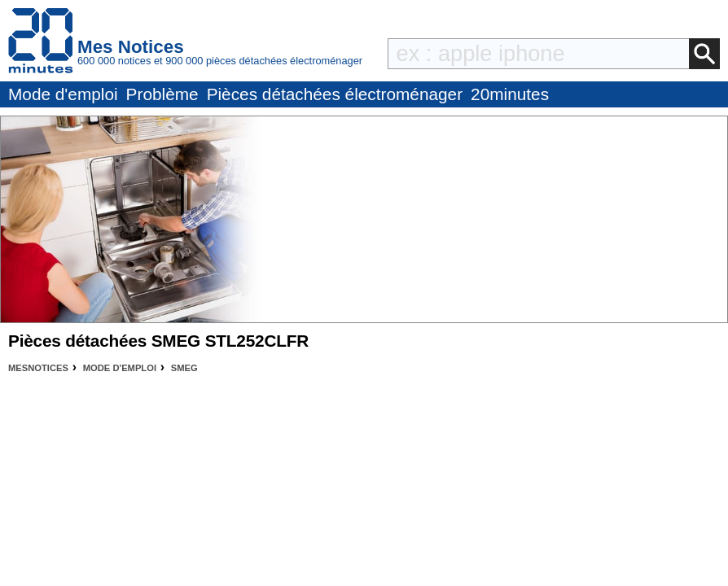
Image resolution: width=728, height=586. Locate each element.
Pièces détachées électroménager (335, 94)
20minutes (510, 94)
